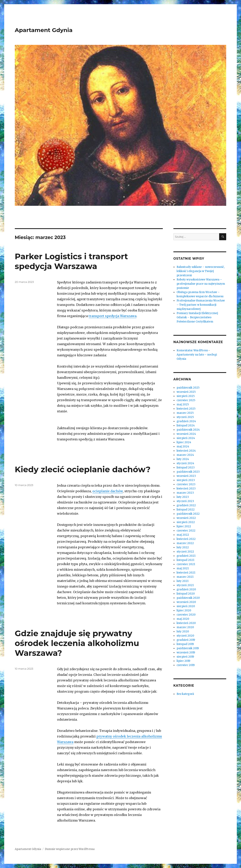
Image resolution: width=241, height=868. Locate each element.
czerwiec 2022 (186, 531)
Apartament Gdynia (44, 30)
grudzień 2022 (186, 505)
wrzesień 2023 (186, 476)
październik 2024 (188, 430)
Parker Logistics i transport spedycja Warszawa (71, 261)
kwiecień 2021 (186, 573)
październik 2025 (188, 388)
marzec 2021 (185, 577)
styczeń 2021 (185, 585)
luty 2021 (182, 581)
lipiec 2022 (184, 526)
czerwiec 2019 (186, 665)
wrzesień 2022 (186, 518)
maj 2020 (183, 619)
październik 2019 (188, 648)
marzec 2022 (185, 543)
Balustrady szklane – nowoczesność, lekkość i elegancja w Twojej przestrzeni (201, 271)
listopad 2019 (185, 644)
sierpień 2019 (185, 657)
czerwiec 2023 (186, 484)
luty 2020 (183, 631)
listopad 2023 (186, 468)
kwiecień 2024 (186, 451)
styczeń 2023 (185, 501)
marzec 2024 (185, 455)
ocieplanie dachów (108, 491)
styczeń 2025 (185, 417)
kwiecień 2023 (186, 489)
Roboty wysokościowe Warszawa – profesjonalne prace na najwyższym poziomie (201, 284)
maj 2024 (183, 447)
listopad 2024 (186, 425)
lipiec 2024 (184, 442)
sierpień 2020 (186, 606)
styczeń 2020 (185, 636)
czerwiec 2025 (186, 400)
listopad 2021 (185, 560)
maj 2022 (183, 535)
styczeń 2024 (185, 463)
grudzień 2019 (186, 640)
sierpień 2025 (186, 396)
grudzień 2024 (186, 421)
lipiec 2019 (183, 661)
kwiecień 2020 (186, 623)
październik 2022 (188, 514)
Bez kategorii (185, 694)
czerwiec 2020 (186, 615)
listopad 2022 (186, 510)
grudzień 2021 (186, 556)
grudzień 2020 (186, 589)
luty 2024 (183, 459)
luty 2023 (183, 497)
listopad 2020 (186, 594)
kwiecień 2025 (186, 409)
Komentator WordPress (192, 350)
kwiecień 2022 (186, 539)
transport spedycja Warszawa (112, 316)
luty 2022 (183, 547)
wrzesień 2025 (186, 392)
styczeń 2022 (185, 552)
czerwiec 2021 (186, 564)
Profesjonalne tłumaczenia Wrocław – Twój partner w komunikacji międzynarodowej (201, 305)
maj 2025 (183, 404)
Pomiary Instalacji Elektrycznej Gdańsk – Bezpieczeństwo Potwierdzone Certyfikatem (197, 317)
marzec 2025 (185, 413)
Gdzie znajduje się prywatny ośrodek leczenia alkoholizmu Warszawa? (77, 643)
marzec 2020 (185, 627)
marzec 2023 (185, 493)
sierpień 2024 (186, 438)
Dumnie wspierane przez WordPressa (70, 849)
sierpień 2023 (186, 480)
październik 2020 (188, 598)
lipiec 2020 (184, 610)
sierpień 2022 (186, 522)
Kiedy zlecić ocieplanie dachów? (83, 469)
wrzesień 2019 (186, 653)
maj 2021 (183, 568)
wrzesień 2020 (186, 602)
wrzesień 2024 (186, 434)
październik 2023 (188, 472)
